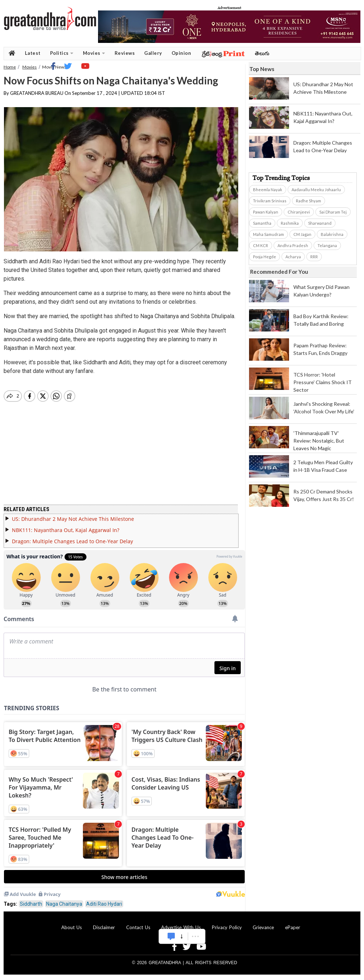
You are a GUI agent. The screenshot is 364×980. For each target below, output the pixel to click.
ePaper (293, 927)
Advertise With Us (181, 927)
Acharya (293, 257)
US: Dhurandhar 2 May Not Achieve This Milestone (73, 519)
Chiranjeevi (299, 212)
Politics (62, 53)
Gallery (153, 53)
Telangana (327, 245)
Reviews (125, 53)
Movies (94, 53)
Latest (33, 53)
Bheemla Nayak (268, 190)
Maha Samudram (268, 234)
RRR (314, 257)
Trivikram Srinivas (270, 201)
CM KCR (261, 245)
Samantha (262, 223)
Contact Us (138, 927)
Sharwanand (320, 223)
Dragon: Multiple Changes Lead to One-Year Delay (72, 541)
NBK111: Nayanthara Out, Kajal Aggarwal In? (66, 530)
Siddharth (31, 904)
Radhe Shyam (308, 201)
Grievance (263, 927)
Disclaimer (104, 927)
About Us (72, 927)
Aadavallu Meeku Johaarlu (316, 190)
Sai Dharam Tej (333, 212)
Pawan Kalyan (266, 212)
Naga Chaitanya (64, 904)
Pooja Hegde (265, 257)
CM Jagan (302, 234)
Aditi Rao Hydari (104, 904)
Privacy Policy (227, 927)
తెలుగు (262, 53)
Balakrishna (332, 234)
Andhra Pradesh (293, 245)
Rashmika (290, 223)
